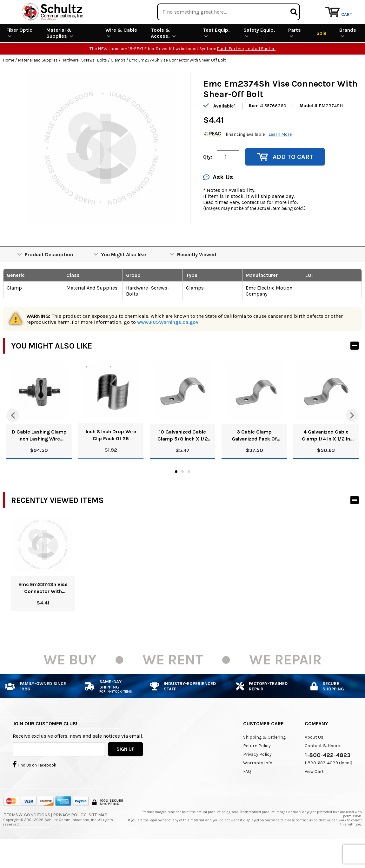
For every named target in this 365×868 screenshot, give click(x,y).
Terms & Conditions (27, 838)
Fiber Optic (19, 56)
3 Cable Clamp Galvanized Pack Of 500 (254, 459)
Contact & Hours (322, 769)
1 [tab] (176, 495)
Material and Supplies (38, 83)
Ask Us (218, 200)
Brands (348, 56)
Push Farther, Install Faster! (246, 72)
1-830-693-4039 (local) (328, 786)
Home (9, 83)
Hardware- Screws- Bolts (84, 83)
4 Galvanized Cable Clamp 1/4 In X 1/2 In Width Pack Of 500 (326, 459)
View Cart (314, 795)
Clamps (118, 83)
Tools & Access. (163, 56)
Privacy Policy (257, 777)
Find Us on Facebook (34, 787)
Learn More (280, 157)
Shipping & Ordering (264, 760)
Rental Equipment (293, 8)
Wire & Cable (121, 56)
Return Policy (257, 769)
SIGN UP (126, 772)
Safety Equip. (259, 56)
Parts (295, 56)
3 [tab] (189, 495)
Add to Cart (285, 180)
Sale (322, 56)
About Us (314, 760)
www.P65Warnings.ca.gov (168, 345)
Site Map (98, 838)
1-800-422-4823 (328, 778)
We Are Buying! (240, 8)
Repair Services (345, 8)
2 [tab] (182, 495)
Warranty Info (258, 786)
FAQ (247, 795)
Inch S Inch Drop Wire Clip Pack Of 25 (111, 458)
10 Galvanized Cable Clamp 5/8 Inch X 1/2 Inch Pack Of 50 (183, 459)
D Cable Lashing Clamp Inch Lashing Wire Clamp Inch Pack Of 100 (39, 459)
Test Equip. (216, 56)
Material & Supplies (60, 56)
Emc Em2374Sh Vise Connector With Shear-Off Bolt (43, 611)
